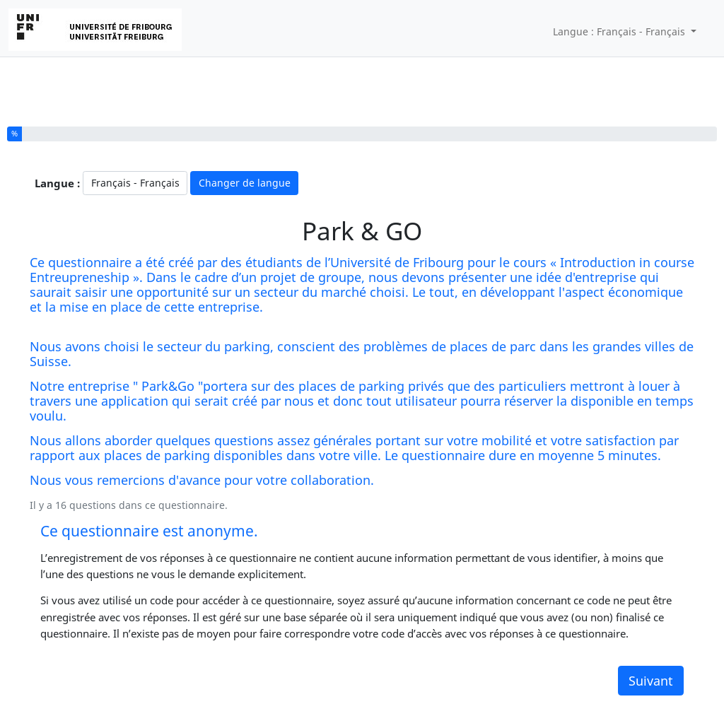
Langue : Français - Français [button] (620, 31)
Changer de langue (245, 183)
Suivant (651, 681)
